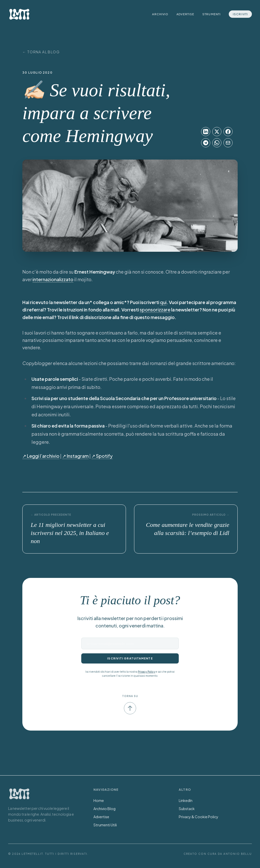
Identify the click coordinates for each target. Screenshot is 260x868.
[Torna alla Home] (19, 794)
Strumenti (212, 14)
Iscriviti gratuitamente (130, 658)
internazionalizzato (53, 279)
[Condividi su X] (217, 132)
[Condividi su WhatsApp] (217, 143)
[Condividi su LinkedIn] (206, 132)
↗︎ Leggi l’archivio (41, 456)
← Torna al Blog (41, 52)
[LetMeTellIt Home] (19, 14)
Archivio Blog (104, 809)
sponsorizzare (155, 310)
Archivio (160, 14)
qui (163, 302)
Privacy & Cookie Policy (199, 817)
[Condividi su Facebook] (228, 132)
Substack (187, 809)
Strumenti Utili (105, 825)
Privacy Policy (147, 672)
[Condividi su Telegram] (206, 143)
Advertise (185, 14)
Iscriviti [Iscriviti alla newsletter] (240, 14)
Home (99, 800)
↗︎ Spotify (102, 456)
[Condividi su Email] (228, 143)
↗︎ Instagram (75, 456)
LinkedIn (186, 800)
